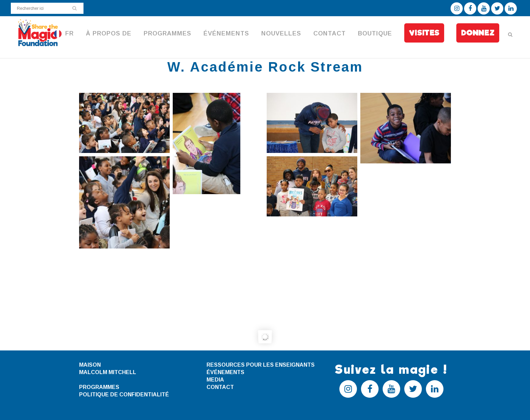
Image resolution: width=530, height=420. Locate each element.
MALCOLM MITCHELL (108, 372)
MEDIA (215, 380)
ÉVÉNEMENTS (225, 372)
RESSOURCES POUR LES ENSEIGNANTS (261, 365)
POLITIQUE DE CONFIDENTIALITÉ (124, 395)
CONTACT (220, 387)
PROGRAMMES (99, 387)
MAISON (90, 365)
